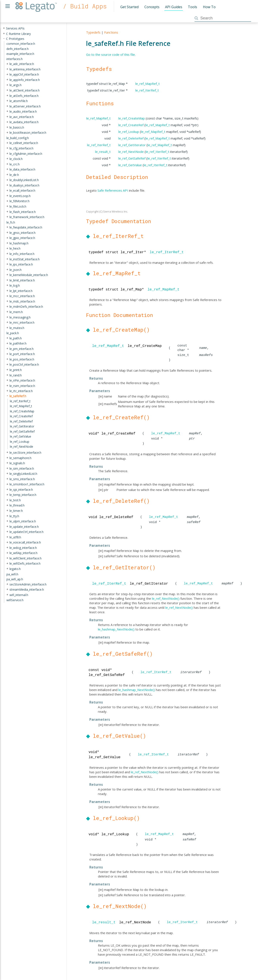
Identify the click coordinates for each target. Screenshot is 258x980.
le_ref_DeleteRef (131, 138)
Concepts (152, 7)
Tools (192, 7)
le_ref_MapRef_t (148, 84)
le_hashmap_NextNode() (116, 629)
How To (209, 7)
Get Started (129, 7)
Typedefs (93, 32)
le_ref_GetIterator (132, 145)
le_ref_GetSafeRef (132, 158)
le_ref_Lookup (129, 132)
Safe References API (113, 190)
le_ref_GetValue (130, 165)
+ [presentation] (4, 28)
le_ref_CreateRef (131, 125)
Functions (111, 32)
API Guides (174, 7)
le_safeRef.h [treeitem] (18, 396)
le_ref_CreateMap (132, 118)
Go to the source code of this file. (111, 54)
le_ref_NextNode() (166, 598)
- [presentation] (4, 38)
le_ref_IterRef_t (147, 90)
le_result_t (103, 152)
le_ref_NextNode (131, 152)
